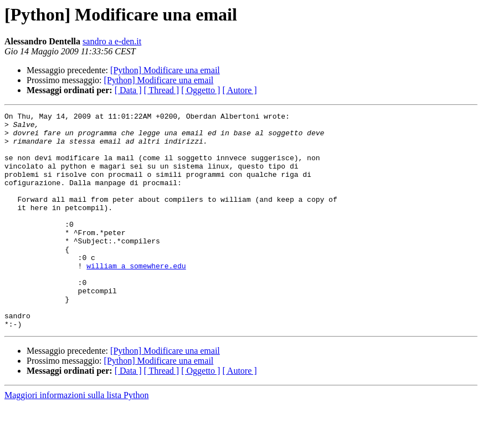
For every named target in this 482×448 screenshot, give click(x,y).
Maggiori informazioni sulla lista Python (76, 438)
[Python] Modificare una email (165, 70)
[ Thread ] (162, 90)
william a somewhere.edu (136, 297)
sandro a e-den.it (112, 41)
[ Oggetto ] (201, 90)
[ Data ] (128, 90)
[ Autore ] (239, 90)
